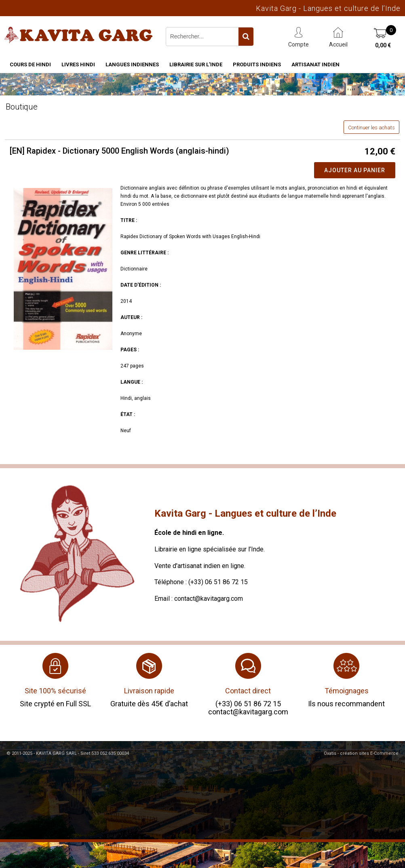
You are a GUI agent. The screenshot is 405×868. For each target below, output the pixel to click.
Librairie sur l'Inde (196, 64)
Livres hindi (78, 64)
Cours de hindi (30, 64)
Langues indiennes (132, 64)
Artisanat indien (315, 64)
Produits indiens (257, 64)
